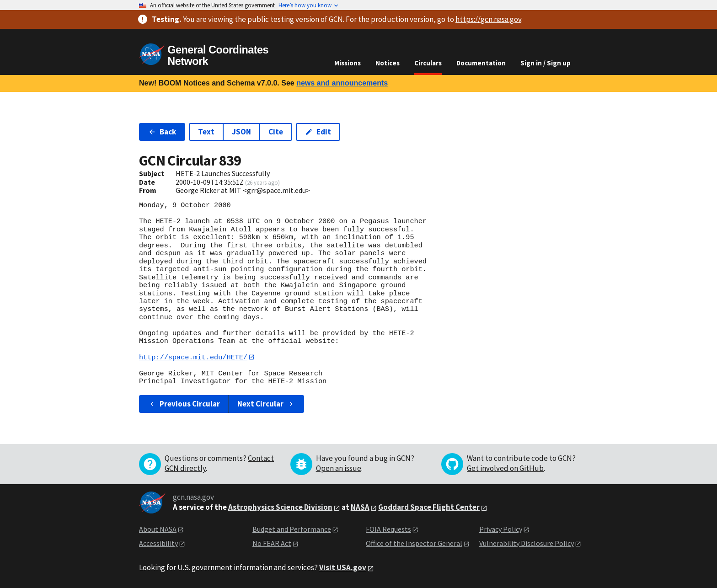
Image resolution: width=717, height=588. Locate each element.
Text (206, 132)
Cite (276, 132)
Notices (388, 63)
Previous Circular (184, 404)
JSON (241, 132)
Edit (318, 132)
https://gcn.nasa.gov (488, 19)
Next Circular (266, 404)
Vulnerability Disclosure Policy (527, 543)
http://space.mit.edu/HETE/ (193, 357)
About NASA (158, 529)
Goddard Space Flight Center (429, 508)
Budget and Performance (292, 529)
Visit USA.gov (343, 568)
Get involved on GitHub (505, 469)
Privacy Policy (501, 529)
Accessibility (158, 543)
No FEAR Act (272, 543)
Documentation (481, 63)
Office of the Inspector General (414, 543)
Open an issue (339, 469)
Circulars (428, 63)
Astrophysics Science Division (280, 508)
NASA (360, 508)
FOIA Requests (388, 529)
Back (162, 132)
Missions (348, 63)
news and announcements (342, 83)
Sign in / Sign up (546, 63)
